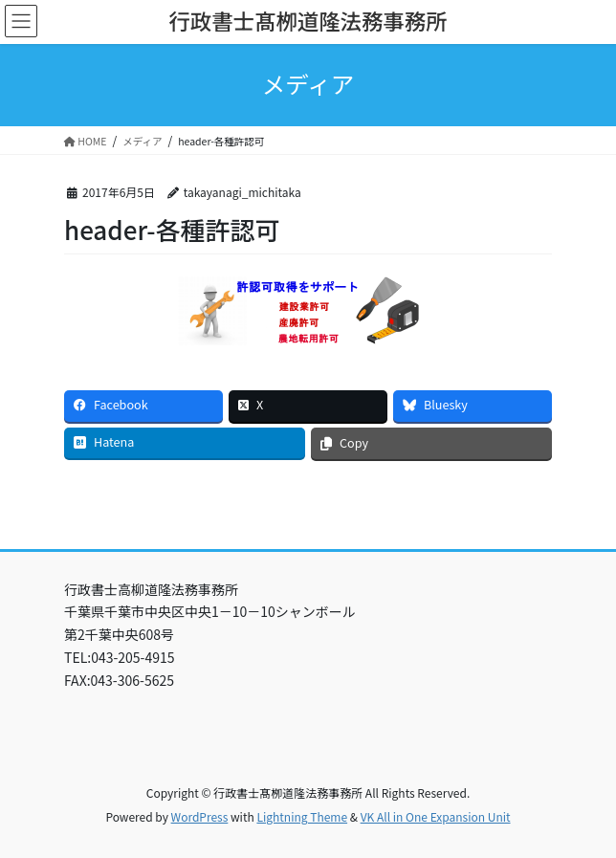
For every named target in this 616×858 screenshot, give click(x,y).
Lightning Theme (302, 816)
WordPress (200, 816)
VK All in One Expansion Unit (436, 816)
